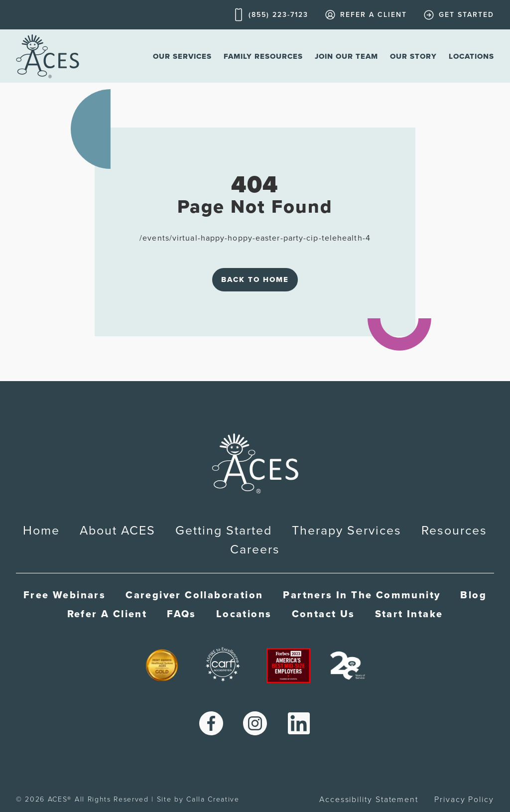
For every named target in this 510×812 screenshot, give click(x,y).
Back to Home (255, 279)
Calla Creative (213, 799)
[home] (48, 56)
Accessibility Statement (369, 800)
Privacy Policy (464, 800)
